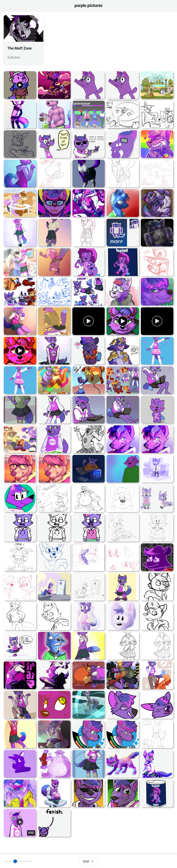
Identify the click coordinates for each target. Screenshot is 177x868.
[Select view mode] (88, 861)
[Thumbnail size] (18, 861)
